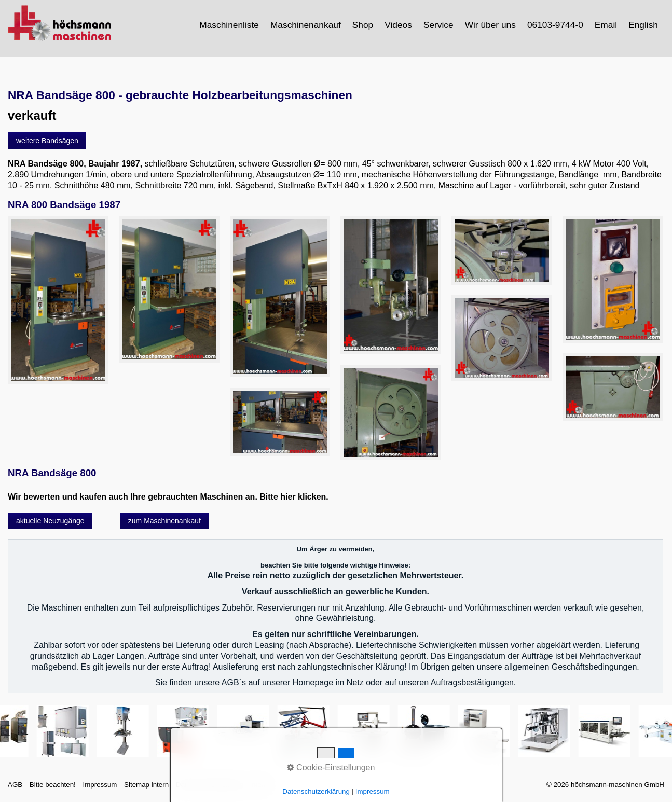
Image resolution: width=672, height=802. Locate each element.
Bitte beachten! (53, 785)
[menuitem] (230, 25)
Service (438, 25)
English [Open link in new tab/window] (643, 25)
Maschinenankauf (306, 25)
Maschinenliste (229, 25)
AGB (15, 785)
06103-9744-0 (555, 25)
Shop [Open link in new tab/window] (363, 25)
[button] (47, 141)
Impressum (100, 785)
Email (606, 25)
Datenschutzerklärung (210, 785)
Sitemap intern (146, 785)
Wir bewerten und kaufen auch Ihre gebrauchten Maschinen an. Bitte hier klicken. (168, 497)
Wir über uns (490, 25)
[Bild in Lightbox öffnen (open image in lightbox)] (58, 300)
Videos (398, 25)
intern (259, 785)
